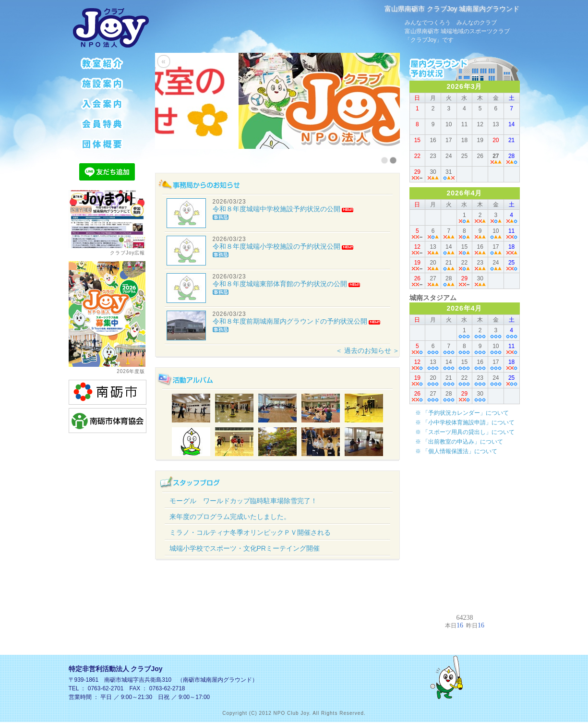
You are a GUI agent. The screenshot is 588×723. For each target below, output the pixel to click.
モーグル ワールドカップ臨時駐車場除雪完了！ (243, 501)
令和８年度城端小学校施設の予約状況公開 (276, 246)
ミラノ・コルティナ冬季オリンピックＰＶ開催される (250, 532)
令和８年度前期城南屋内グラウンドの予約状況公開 (290, 321)
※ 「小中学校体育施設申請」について (465, 422)
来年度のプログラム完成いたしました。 (230, 517)
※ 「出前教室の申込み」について (459, 442)
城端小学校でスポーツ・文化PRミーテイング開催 (245, 548)
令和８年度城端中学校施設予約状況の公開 (276, 209)
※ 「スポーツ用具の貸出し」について (465, 432)
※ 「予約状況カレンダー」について (462, 413)
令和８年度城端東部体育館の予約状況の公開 (280, 284)
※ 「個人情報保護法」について (456, 451)
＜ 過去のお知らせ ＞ (368, 350)
